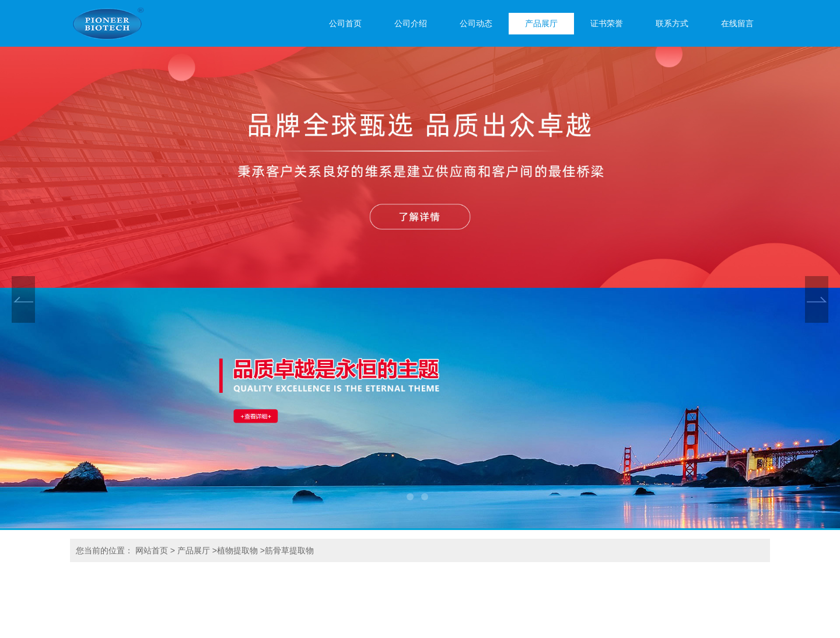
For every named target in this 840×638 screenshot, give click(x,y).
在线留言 (737, 24)
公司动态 (476, 24)
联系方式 (672, 24)
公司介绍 (411, 24)
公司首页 (345, 24)
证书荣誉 (607, 24)
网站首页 (152, 550)
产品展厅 (541, 24)
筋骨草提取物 (289, 550)
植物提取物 (237, 550)
